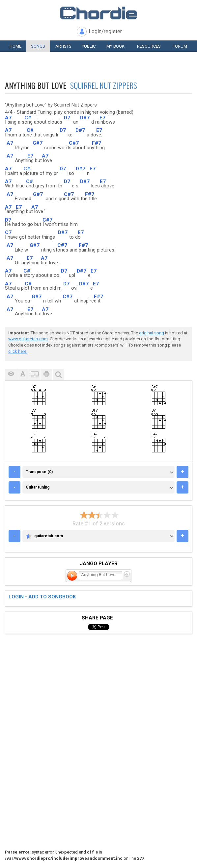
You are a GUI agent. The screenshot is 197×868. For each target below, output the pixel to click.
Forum (180, 46)
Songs (38, 46)
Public (89, 46)
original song (152, 333)
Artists (63, 46)
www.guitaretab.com (28, 339)
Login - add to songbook (42, 597)
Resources (149, 46)
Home (15, 46)
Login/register (105, 31)
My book (115, 46)
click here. (18, 351)
